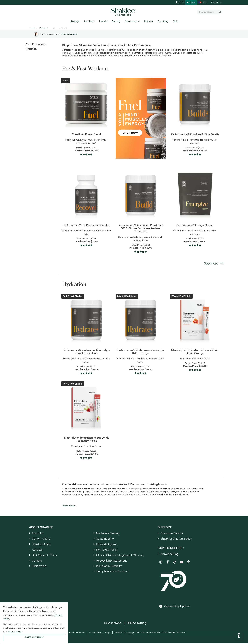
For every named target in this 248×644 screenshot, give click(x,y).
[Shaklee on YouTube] (182, 563)
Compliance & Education (113, 573)
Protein (103, 21)
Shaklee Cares (42, 545)
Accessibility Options (177, 607)
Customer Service (173, 533)
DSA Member (113, 624)
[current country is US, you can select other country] (203, 2)
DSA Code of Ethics (45, 556)
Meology (75, 21)
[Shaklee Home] (124, 12)
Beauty (116, 21)
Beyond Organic (107, 545)
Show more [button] (70, 506)
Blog (170, 554)
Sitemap (118, 633)
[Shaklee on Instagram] (161, 563)
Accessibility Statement (112, 562)
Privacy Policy (95, 633)
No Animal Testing (109, 533)
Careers (37, 562)
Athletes (37, 550)
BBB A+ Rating (136, 624)
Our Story (163, 21)
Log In (180, 2)
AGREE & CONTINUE (34, 637)
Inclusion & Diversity (110, 568)
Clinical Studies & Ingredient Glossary (122, 556)
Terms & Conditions (76, 633)
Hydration (31, 49)
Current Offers (42, 539)
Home (33, 28)
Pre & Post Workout (36, 44)
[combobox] (208, 12)
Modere (149, 21)
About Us (38, 533)
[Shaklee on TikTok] (175, 561)
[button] (239, 636)
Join (176, 21)
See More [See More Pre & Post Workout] (214, 263)
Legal (108, 633)
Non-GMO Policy (108, 550)
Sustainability (105, 539)
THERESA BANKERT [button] (69, 34)
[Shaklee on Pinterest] (189, 563)
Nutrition (89, 21)
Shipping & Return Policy (177, 539)
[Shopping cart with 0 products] (191, 2)
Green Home (132, 21)
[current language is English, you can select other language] (217, 2)
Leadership (40, 568)
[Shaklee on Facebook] (168, 563)
